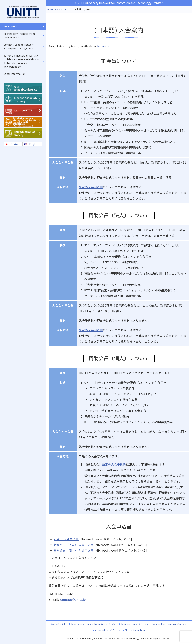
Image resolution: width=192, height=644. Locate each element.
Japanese (103, 46)
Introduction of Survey (107, 630)
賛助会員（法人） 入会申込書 (74, 545)
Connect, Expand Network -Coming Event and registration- (154, 624)
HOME (50, 9)
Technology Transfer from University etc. (94, 624)
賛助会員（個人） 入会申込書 (74, 550)
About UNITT (63, 9)
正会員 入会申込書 (66, 539)
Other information (135, 630)
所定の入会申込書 (91, 187)
